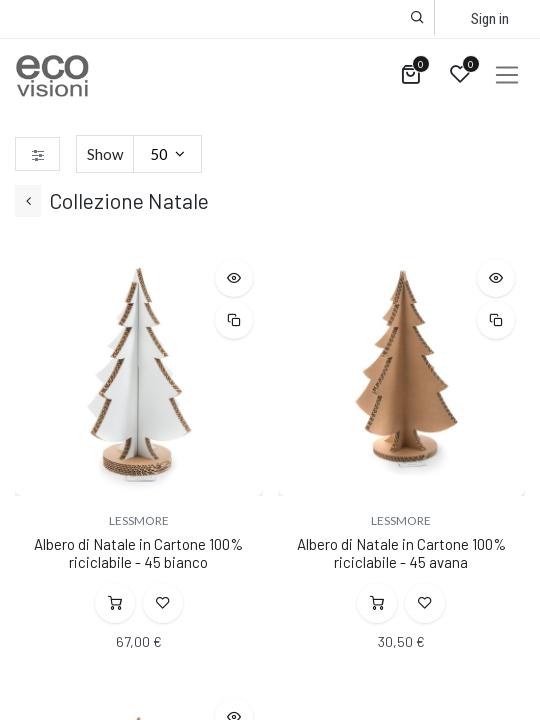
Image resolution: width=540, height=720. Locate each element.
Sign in (490, 19)
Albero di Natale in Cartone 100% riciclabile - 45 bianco (138, 553)
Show (105, 154)
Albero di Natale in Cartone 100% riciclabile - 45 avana (401, 553)
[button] (417, 17)
